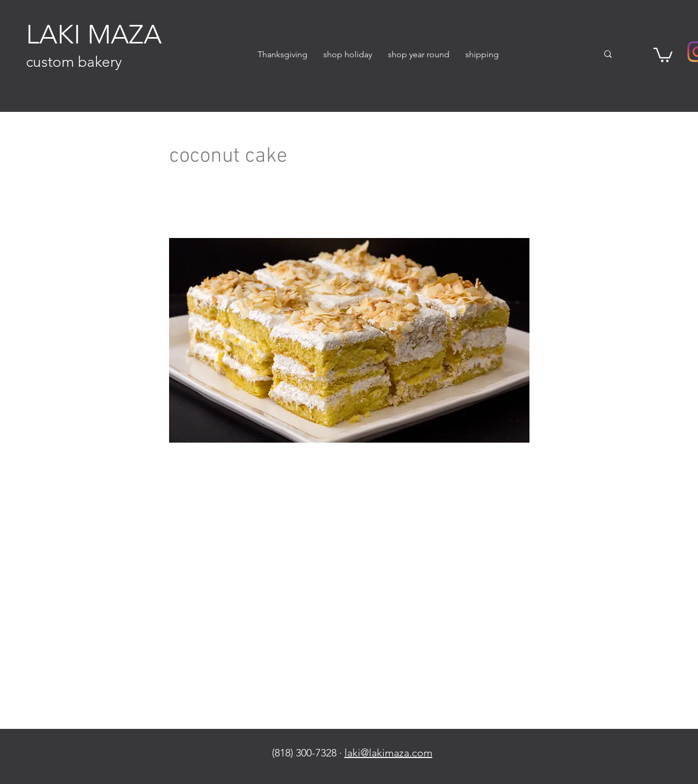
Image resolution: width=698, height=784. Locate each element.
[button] (348, 54)
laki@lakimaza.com (388, 753)
